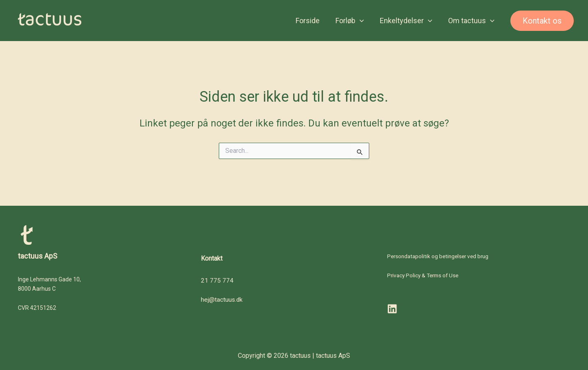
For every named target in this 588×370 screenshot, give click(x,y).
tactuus (109, 22)
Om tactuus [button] (472, 22)
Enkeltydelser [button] (408, 22)
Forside (312, 22)
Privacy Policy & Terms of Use (425, 276)
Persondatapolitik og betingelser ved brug (440, 256)
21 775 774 (217, 281)
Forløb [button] (353, 22)
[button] (363, 22)
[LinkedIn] (392, 309)
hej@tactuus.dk (222, 299)
